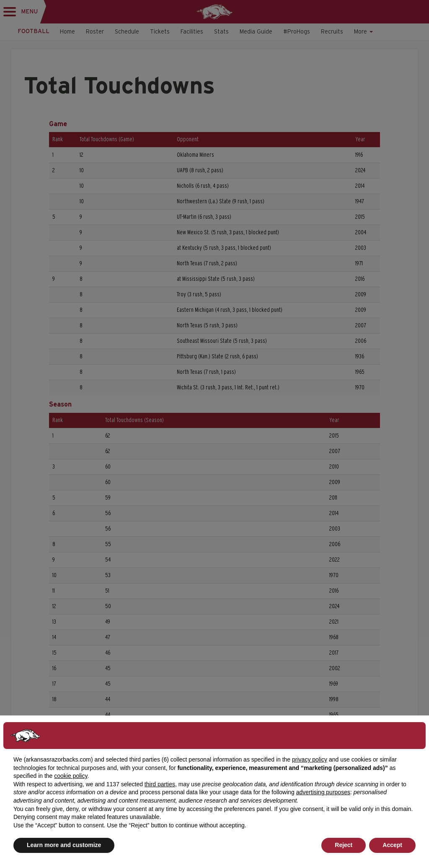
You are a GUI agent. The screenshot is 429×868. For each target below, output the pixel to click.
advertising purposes (323, 792)
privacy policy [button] (310, 759)
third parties (160, 784)
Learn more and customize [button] (64, 845)
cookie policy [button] (71, 776)
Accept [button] (392, 845)
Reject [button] (344, 845)
